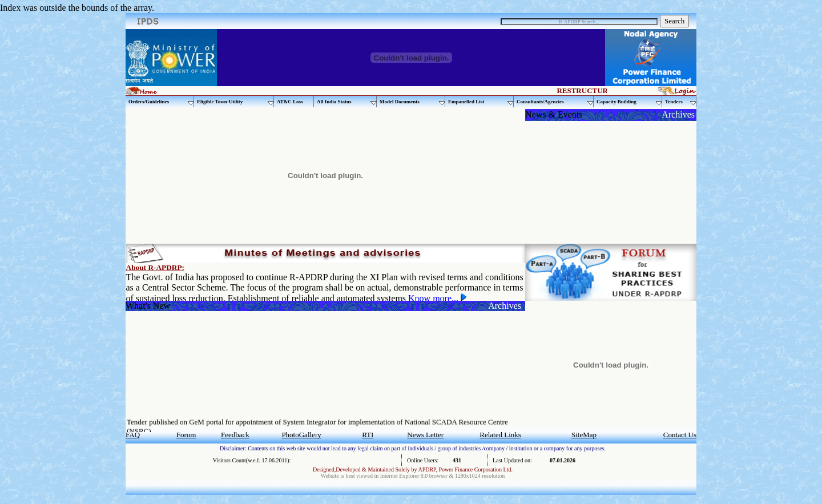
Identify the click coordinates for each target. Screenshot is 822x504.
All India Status (347, 102)
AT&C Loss (290, 102)
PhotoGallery (301, 435)
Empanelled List (481, 102)
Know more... (434, 298)
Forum (186, 435)
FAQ (133, 435)
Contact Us (680, 435)
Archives (678, 114)
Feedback (235, 435)
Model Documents (412, 102)
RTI (368, 435)
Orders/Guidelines (161, 102)
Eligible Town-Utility (235, 102)
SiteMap (584, 435)
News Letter (425, 435)
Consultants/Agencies (555, 102)
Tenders (681, 102)
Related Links (500, 435)
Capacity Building (629, 102)
